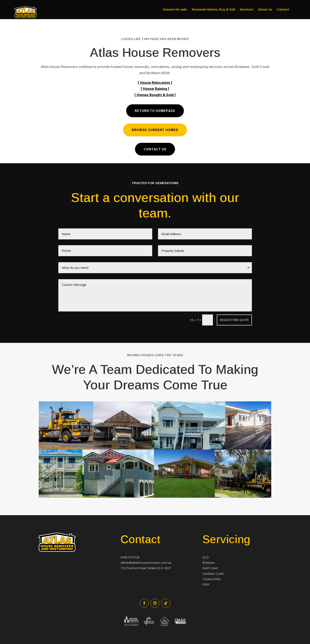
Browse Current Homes (155, 130)
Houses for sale (175, 10)
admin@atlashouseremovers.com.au (146, 563)
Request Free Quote (234, 320)
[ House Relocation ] (155, 83)
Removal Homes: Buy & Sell (213, 10)
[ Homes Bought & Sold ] (155, 95)
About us (265, 10)
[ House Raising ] (155, 89)
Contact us (155, 149)
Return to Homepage (155, 111)
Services (246, 10)
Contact (283, 10)
